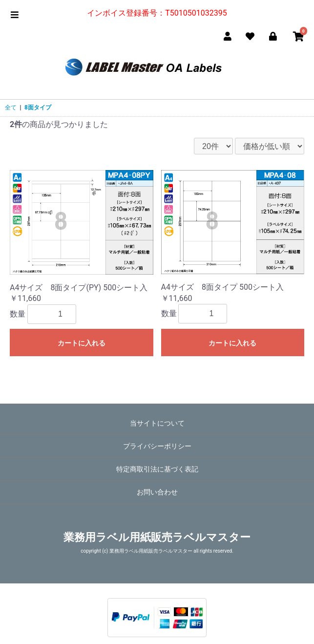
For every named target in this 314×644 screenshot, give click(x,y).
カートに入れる (82, 343)
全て (11, 107)
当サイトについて (157, 423)
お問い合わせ (157, 492)
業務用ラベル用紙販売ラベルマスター (157, 537)
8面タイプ (38, 107)
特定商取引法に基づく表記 (157, 469)
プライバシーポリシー (157, 446)
